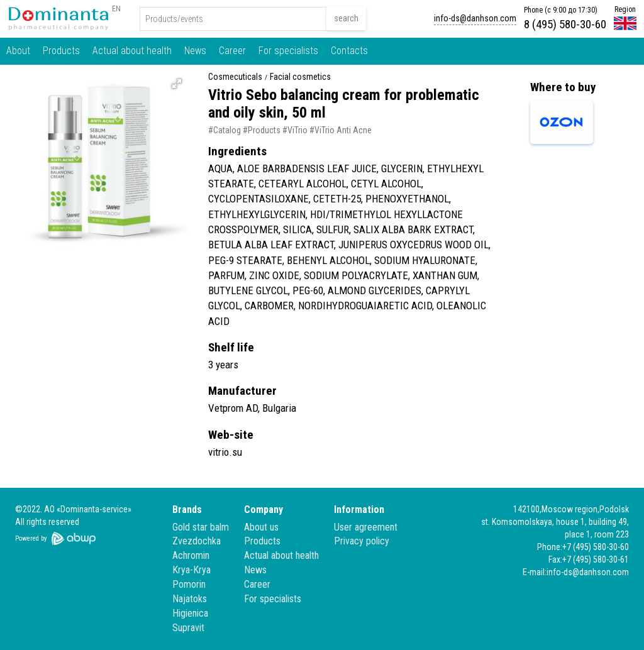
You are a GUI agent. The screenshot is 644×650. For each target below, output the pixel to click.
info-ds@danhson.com (475, 18)
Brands (187, 510)
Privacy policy (362, 541)
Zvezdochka (197, 541)
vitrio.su (225, 452)
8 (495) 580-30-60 (565, 24)
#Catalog (225, 130)
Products (61, 51)
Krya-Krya (192, 570)
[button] (177, 84)
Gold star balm (201, 527)
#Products (262, 130)
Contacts (349, 51)
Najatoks (190, 599)
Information (359, 510)
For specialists (288, 51)
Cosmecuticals (235, 77)
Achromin (191, 555)
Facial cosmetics (300, 77)
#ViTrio (295, 130)
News (195, 51)
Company (264, 510)
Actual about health (132, 51)
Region (625, 9)
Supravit (188, 628)
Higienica (190, 613)
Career (232, 51)
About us (261, 527)
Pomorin (189, 584)
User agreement (366, 527)
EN (116, 9)
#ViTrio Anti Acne (341, 130)
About (18, 51)
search (346, 18)
